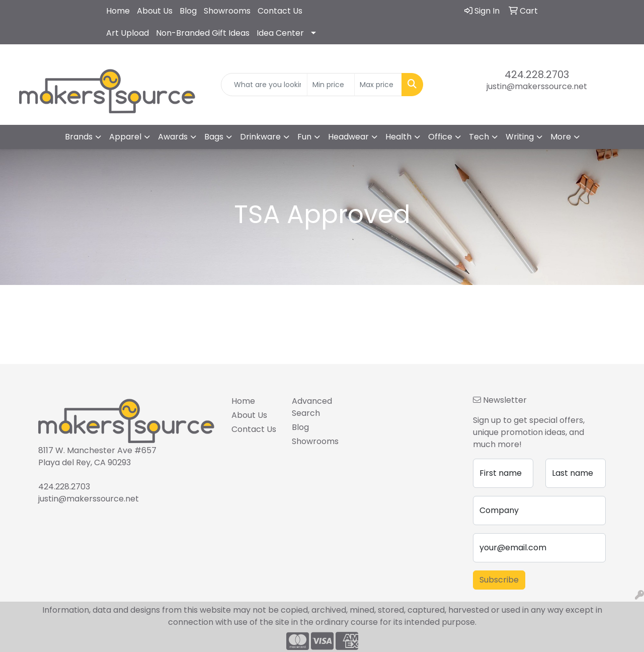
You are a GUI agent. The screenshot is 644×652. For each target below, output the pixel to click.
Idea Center (280, 33)
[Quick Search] (264, 85)
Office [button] (440, 137)
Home (118, 11)
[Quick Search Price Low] (331, 85)
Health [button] (398, 137)
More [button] (561, 137)
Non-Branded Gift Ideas (203, 33)
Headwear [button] (348, 137)
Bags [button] (214, 137)
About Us (155, 11)
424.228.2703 (537, 75)
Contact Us (280, 11)
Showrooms (227, 11)
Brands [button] (79, 137)
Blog (188, 11)
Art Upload (128, 33)
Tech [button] (479, 137)
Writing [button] (520, 137)
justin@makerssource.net (537, 86)
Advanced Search (312, 407)
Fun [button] (304, 137)
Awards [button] (173, 137)
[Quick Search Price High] (378, 85)
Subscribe (499, 580)
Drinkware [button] (260, 137)
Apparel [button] (125, 137)
